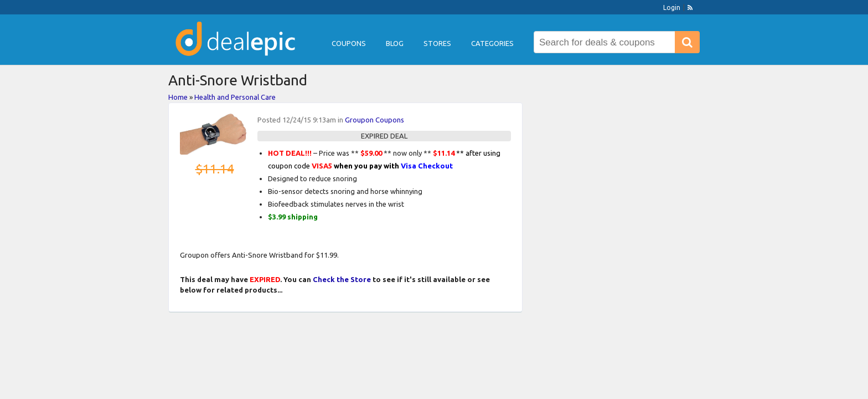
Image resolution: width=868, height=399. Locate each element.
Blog (395, 43)
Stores (437, 43)
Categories (492, 43)
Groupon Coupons (374, 120)
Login (672, 7)
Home (178, 97)
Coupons (349, 43)
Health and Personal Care (235, 97)
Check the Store (342, 279)
